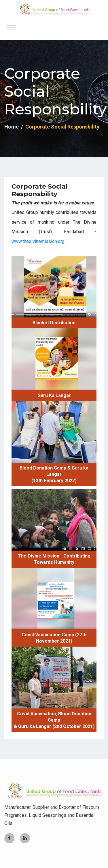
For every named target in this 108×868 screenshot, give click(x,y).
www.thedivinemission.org (38, 241)
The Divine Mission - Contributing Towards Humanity (54, 559)
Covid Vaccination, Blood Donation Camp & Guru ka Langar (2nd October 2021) (54, 720)
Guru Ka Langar (54, 395)
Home (12, 127)
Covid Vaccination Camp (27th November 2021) (54, 638)
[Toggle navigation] (11, 28)
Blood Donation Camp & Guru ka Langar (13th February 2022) (54, 474)
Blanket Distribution (54, 323)
